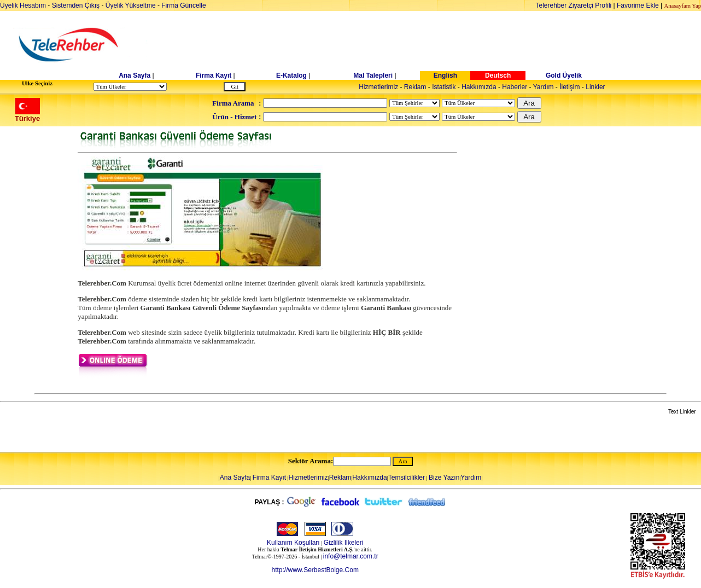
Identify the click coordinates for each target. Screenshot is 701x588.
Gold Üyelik (564, 75)
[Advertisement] (435, 45)
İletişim (569, 87)
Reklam (415, 87)
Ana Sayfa (135, 75)
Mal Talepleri (373, 75)
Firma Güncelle (183, 5)
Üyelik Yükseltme (131, 5)
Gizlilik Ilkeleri (344, 543)
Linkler (595, 87)
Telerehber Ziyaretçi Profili (574, 5)
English (445, 75)
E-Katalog (291, 75)
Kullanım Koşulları (293, 543)
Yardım (544, 87)
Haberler (515, 87)
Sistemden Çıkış (76, 5)
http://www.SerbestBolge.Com (315, 570)
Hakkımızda (479, 87)
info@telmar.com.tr (351, 556)
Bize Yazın (444, 478)
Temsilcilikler (407, 478)
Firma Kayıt (214, 75)
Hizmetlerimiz (378, 87)
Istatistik (444, 87)
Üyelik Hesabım (23, 5)
